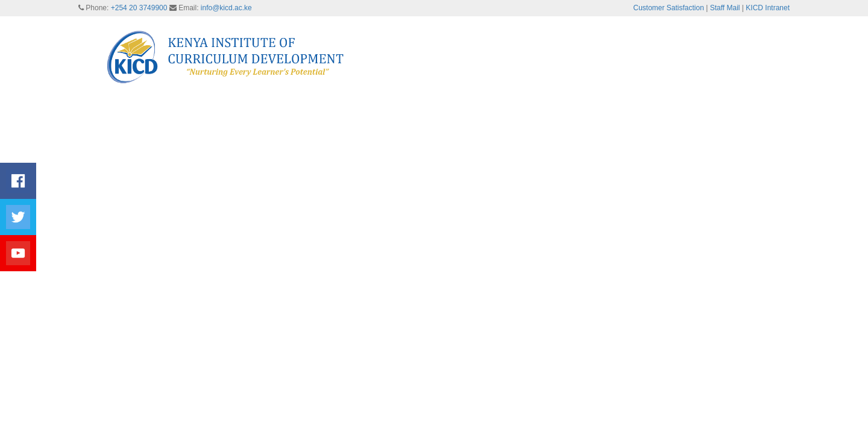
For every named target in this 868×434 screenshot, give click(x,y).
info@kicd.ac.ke (226, 8)
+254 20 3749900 (139, 8)
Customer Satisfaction (669, 8)
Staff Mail (725, 8)
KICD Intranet (768, 8)
